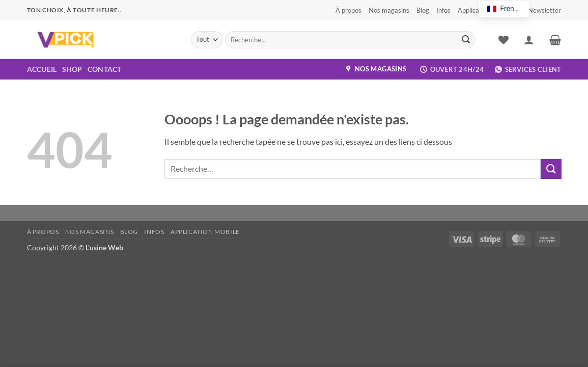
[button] (540, 10)
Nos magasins (389, 10)
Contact (105, 69)
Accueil (42, 69)
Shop (72, 69)
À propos (348, 10)
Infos (443, 10)
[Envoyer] (466, 40)
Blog (423, 10)
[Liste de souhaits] (503, 40)
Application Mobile (205, 232)
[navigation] (504, 9)
